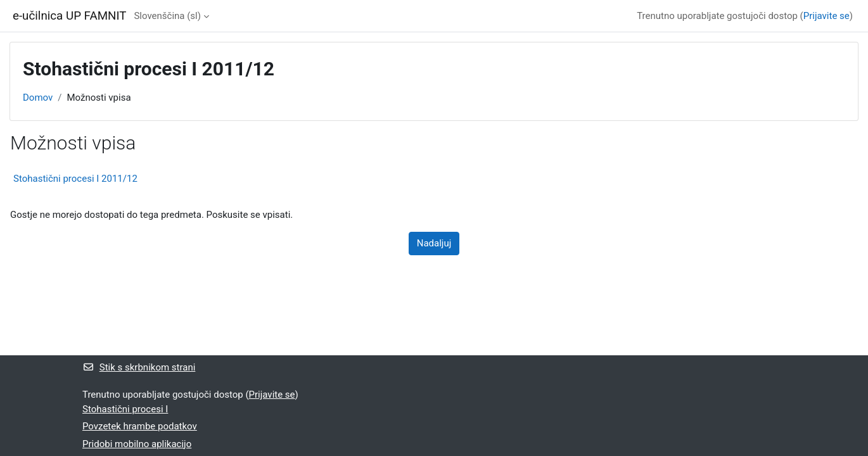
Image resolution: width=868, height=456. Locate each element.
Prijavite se (827, 16)
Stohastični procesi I (125, 409)
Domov (38, 98)
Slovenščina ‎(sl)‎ (167, 16)
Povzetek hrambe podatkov (140, 426)
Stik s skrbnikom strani (139, 367)
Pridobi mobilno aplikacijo (137, 444)
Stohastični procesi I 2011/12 (75, 179)
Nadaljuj (434, 243)
